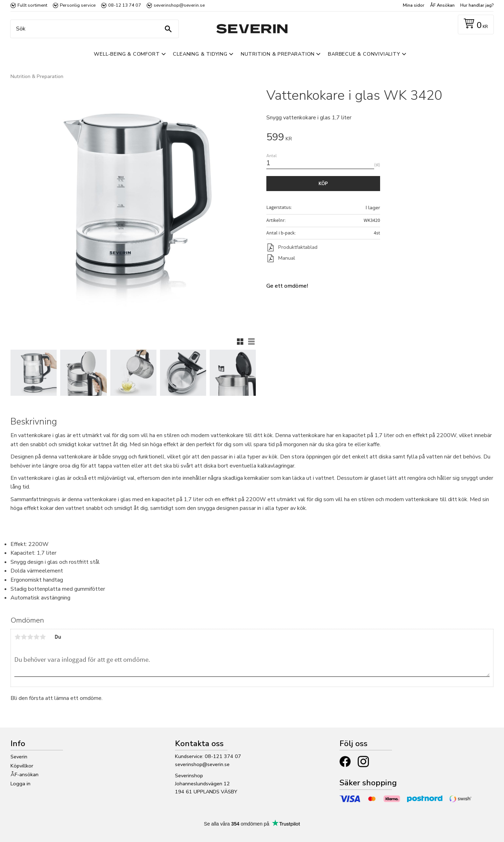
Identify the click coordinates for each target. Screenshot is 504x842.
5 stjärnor (43, 637)
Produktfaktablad (298, 247)
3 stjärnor (30, 637)
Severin (19, 757)
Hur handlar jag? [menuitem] (477, 5)
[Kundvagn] (474, 25)
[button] (240, 342)
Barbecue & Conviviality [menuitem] (364, 54)
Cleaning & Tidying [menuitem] (200, 54)
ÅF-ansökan (24, 774)
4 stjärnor (36, 637)
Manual (287, 258)
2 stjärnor (24, 637)
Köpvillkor (22, 766)
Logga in (20, 784)
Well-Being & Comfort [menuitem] (127, 54)
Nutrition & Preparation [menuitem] (278, 54)
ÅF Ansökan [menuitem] (442, 5)
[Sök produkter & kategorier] (93, 29)
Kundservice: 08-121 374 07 (208, 756)
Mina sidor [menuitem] (414, 5)
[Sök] (168, 29)
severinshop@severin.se (202, 764)
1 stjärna (17, 637)
